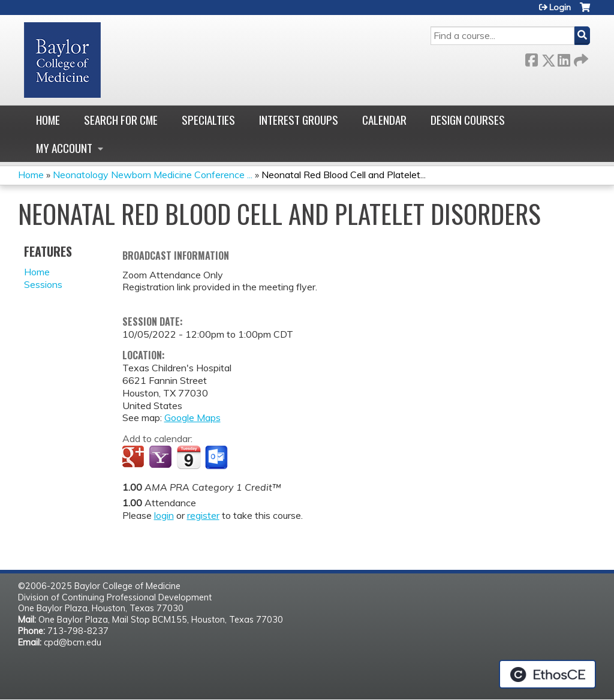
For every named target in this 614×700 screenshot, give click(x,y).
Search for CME (121, 120)
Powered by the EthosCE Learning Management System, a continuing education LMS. (547, 674)
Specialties (208, 120)
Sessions (43, 284)
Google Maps (192, 417)
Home (48, 120)
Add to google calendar (135, 458)
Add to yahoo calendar (162, 458)
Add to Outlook (217, 458)
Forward (580, 58)
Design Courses (468, 120)
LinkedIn (564, 58)
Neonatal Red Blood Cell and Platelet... (344, 175)
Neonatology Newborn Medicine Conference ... (153, 175)
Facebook (531, 58)
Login (560, 7)
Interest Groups (299, 120)
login (164, 515)
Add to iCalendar (189, 457)
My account (64, 148)
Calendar (384, 120)
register (203, 515)
